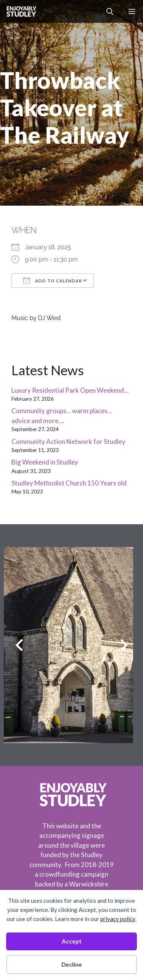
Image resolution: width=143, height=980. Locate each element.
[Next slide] (124, 645)
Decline (72, 964)
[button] (110, 11)
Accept (72, 941)
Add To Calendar (53, 281)
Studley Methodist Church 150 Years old (69, 483)
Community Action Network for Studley (68, 442)
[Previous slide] (19, 645)
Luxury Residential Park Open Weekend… (70, 390)
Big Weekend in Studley (45, 462)
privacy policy (118, 919)
